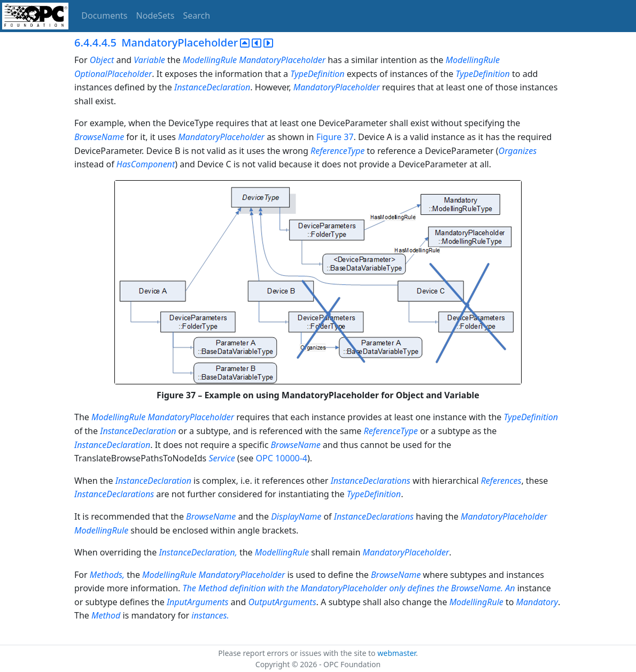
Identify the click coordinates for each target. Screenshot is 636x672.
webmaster (397, 653)
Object (102, 60)
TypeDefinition (317, 74)
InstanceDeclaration (212, 87)
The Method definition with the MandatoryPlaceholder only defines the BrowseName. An (349, 588)
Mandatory (537, 602)
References (501, 481)
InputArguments (198, 602)
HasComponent (146, 164)
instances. (210, 615)
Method (106, 615)
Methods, (107, 575)
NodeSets (156, 16)
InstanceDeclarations (371, 481)
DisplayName (296, 516)
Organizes (518, 151)
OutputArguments (282, 602)
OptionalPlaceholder (113, 74)
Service (222, 458)
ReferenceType (338, 151)
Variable (149, 60)
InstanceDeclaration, (199, 552)
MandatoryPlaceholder (282, 60)
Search (197, 16)
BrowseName (99, 137)
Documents (104, 16)
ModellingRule (210, 60)
